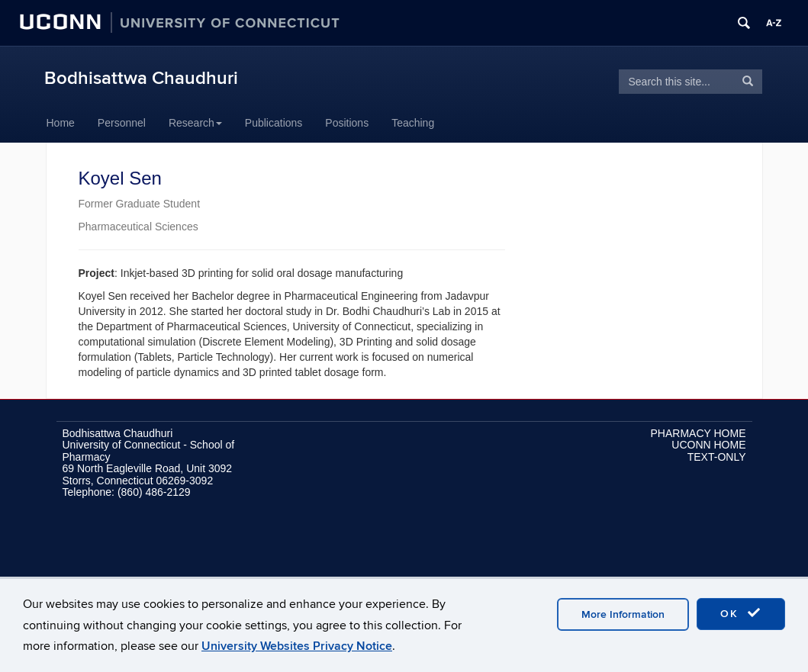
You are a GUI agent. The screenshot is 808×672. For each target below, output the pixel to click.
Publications (274, 123)
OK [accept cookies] (741, 613)
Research (195, 123)
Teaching (413, 123)
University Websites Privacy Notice (297, 646)
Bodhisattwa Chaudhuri (141, 78)
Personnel (122, 123)
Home (61, 123)
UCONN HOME (708, 445)
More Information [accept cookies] (623, 614)
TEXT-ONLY (717, 457)
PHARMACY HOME (699, 433)
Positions (347, 123)
